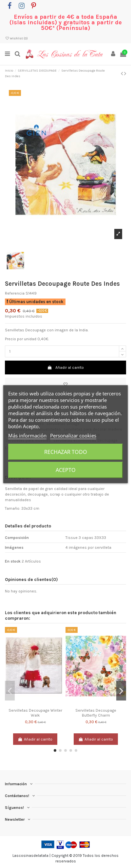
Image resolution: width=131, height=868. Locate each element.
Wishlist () (16, 38)
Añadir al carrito (65, 367)
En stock (13, 561)
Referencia (15, 293)
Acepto (66, 470)
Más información (27, 435)
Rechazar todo (66, 452)
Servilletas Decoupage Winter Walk (35, 713)
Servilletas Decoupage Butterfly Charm (96, 713)
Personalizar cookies (73, 435)
